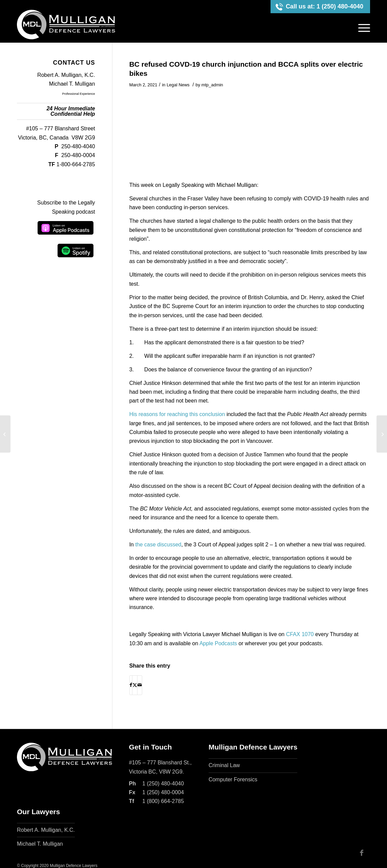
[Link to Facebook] (362, 853)
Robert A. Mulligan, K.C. (66, 75)
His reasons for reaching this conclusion (177, 414)
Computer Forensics (233, 779)
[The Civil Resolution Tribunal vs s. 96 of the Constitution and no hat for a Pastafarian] (382, 434)
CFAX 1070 (300, 634)
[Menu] (362, 28)
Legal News (178, 85)
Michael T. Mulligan (72, 84)
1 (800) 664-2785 (163, 801)
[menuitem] (362, 28)
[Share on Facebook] (131, 685)
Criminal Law (224, 766)
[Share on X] (135, 685)
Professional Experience (79, 94)
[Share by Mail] (140, 685)
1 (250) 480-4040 (163, 784)
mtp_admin (212, 85)
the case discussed (158, 545)
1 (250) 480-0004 (163, 792)
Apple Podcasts (218, 643)
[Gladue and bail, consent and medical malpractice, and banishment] (5, 434)
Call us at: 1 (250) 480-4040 (325, 6)
